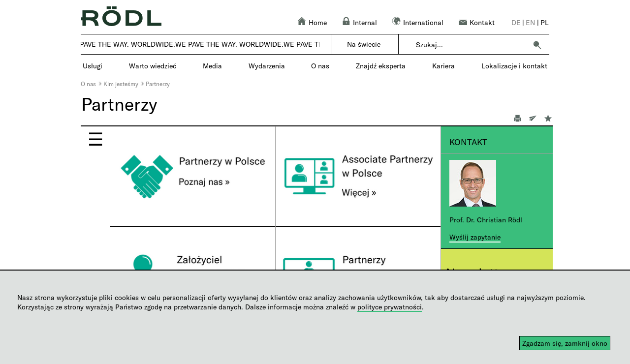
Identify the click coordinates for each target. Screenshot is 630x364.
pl (545, 22)
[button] (537, 45)
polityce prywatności (390, 307)
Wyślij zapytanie (475, 237)
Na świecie (364, 44)
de (516, 22)
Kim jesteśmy (121, 84)
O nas (88, 84)
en (530, 22)
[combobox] (471, 45)
